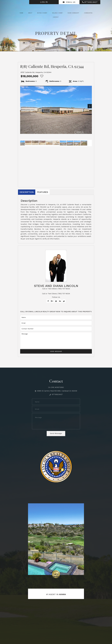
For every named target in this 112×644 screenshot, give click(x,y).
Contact (56, 17)
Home (21, 13)
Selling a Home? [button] (57, 13)
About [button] (30, 13)
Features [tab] (43, 192)
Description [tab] (27, 192)
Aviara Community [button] (73, 13)
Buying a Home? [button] (42, 13)
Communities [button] (88, 13)
